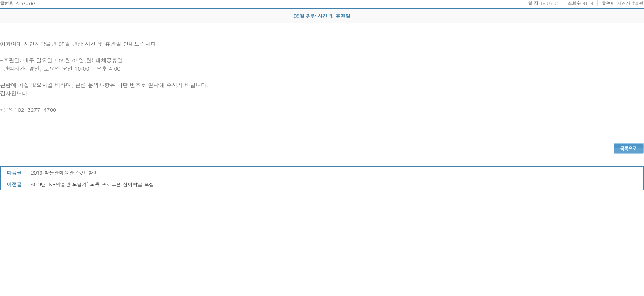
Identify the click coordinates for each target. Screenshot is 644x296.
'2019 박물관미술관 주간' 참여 (64, 172)
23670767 (25, 3)
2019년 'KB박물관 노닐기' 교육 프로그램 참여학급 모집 (92, 184)
